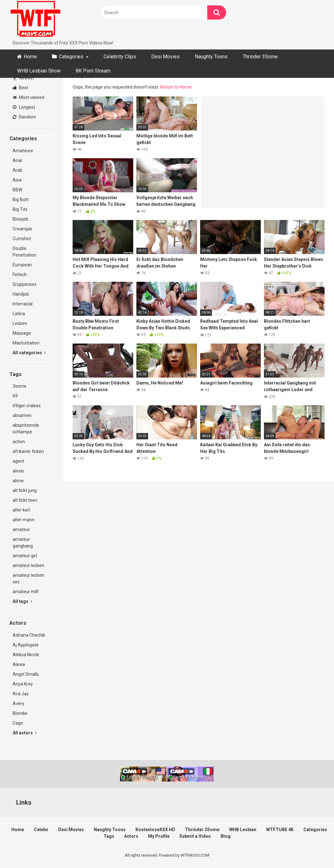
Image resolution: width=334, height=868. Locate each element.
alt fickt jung (25, 490)
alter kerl (21, 510)
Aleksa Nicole (26, 655)
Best (20, 88)
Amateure (23, 151)
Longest (24, 107)
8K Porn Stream (93, 71)
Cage (18, 723)
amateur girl (25, 556)
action (19, 442)
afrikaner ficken (28, 451)
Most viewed (28, 97)
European (22, 265)
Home (30, 57)
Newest (24, 78)
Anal (17, 160)
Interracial (23, 304)
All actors (25, 733)
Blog (226, 836)
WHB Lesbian (243, 830)
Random (24, 117)
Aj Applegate (26, 645)
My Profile (159, 836)
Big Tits (20, 209)
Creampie (22, 229)
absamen (22, 415)
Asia (17, 180)
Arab (18, 170)
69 (15, 396)
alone (18, 481)
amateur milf (26, 592)
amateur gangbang (23, 543)
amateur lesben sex (28, 579)
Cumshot (22, 239)
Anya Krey (23, 684)
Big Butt (21, 200)
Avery (18, 703)
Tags (109, 836)
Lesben (20, 323)
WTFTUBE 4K (280, 830)
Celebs (41, 830)
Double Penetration (24, 252)
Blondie (20, 713)
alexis (18, 471)
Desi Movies (165, 57)
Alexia (19, 664)
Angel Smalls (26, 674)
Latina (19, 314)
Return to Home (176, 87)
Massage (22, 333)
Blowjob (21, 219)
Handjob (21, 294)
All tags (22, 601)
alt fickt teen (25, 500)
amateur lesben (28, 565)
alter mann (24, 520)
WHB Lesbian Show (39, 71)
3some (20, 386)
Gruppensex (25, 284)
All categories (29, 353)
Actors (131, 836)
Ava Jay (21, 694)
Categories (71, 57)
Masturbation (26, 343)
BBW (17, 190)
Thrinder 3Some (260, 57)
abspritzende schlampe (26, 428)
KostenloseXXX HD (155, 830)
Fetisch (20, 275)
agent (18, 461)
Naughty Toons (211, 57)
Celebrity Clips (120, 57)
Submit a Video (195, 836)
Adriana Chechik (29, 635)
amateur (21, 529)
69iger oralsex (27, 406)
